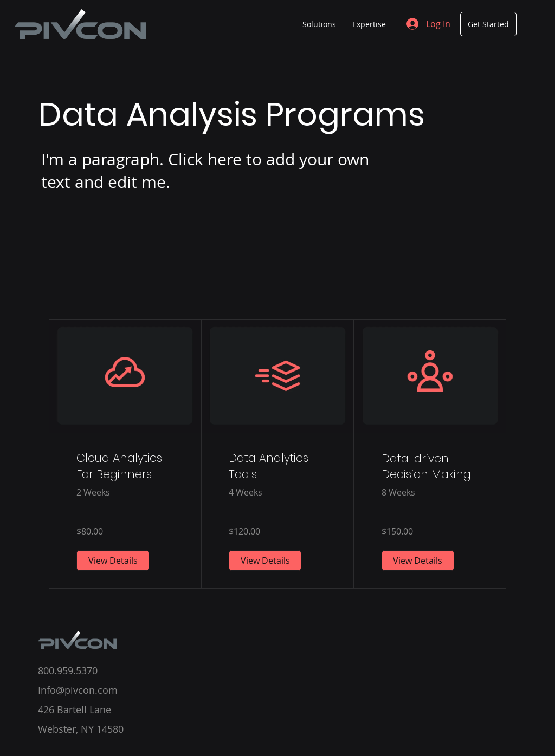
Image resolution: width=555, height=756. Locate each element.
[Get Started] (488, 24)
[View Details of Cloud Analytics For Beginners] (113, 561)
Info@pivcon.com (78, 690)
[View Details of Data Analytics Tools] (265, 561)
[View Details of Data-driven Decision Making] (418, 561)
